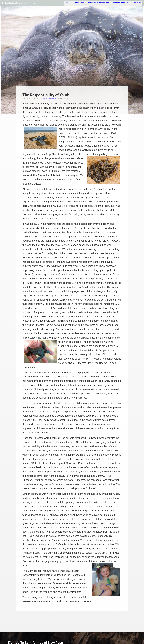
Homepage (52, 98)
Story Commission (120, 3)
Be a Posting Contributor (98, 3)
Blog (68, 3)
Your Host (80, 3)
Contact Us (136, 3)
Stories (45, 98)
